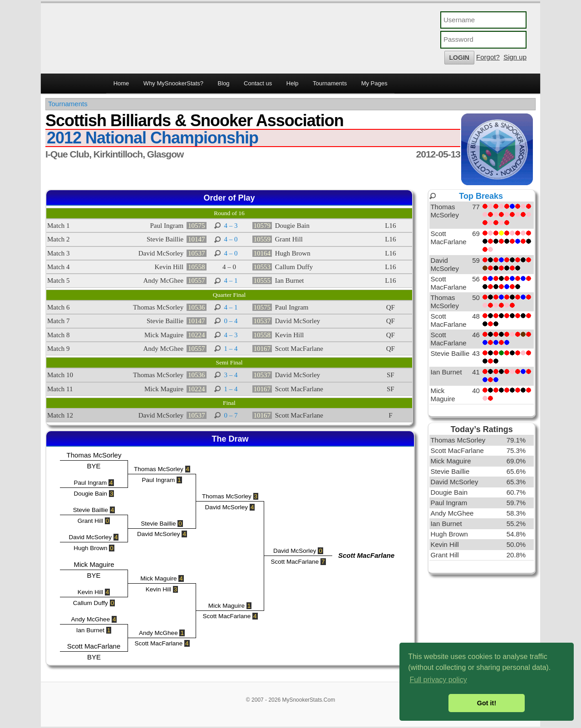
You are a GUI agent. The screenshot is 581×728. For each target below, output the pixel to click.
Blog (224, 83)
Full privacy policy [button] (438, 680)
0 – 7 (231, 415)
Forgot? (488, 57)
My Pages (374, 83)
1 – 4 (231, 349)
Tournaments (330, 83)
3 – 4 (231, 375)
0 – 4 (231, 321)
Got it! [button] (487, 703)
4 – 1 (231, 280)
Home (121, 83)
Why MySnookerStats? (173, 83)
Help (293, 83)
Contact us (258, 83)
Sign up (515, 57)
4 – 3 (231, 226)
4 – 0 (231, 239)
